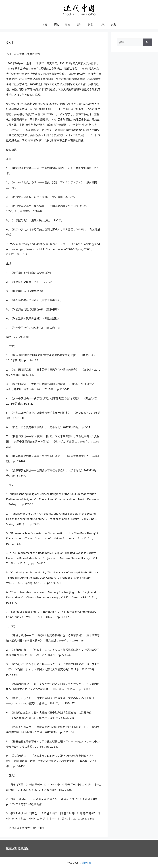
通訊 (56, 25)
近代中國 (86, 863)
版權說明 (11, 848)
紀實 (90, 25)
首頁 (45, 25)
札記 (102, 25)
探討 (79, 25)
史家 (113, 25)
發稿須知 (23, 848)
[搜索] (147, 42)
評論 (68, 25)
